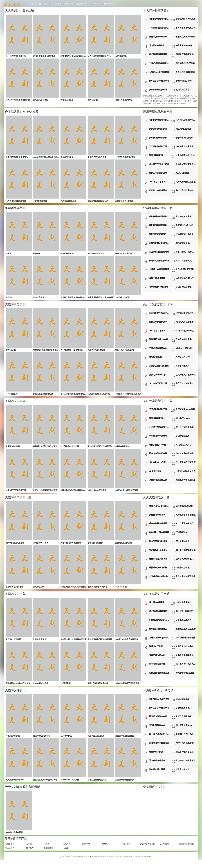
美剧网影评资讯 (15, 695)
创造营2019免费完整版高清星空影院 (130, 643)
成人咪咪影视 (66, 740)
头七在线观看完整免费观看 (72, 352)
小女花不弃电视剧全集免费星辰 (128, 396)
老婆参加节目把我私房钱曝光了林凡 (75, 56)
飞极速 (66, 853)
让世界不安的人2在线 (124, 201)
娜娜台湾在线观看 (95, 546)
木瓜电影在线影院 (148, 849)
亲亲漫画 (67, 849)
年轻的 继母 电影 (122, 449)
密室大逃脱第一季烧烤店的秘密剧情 (48, 785)
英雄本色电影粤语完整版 (71, 546)
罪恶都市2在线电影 (68, 201)
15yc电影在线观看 (41, 687)
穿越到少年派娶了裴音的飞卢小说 (47, 449)
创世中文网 (29, 853)
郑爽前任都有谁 (67, 254)
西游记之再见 (39, 299)
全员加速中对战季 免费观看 (127, 493)
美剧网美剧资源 (15, 403)
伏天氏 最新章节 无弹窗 (98, 590)
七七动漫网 (126, 849)
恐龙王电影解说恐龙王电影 (99, 396)
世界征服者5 (93, 100)
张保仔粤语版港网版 (124, 100)
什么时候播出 (66, 687)
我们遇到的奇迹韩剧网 (70, 449)
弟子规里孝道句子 (13, 740)
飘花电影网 (164, 849)
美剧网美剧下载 (15, 598)
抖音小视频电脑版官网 (124, 352)
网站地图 (86, 849)
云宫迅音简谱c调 (122, 299)
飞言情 (46, 849)
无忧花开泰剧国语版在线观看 (100, 643)
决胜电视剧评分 (40, 643)
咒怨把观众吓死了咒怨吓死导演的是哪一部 (105, 449)
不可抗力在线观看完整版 (125, 157)
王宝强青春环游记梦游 (124, 785)
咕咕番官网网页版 (186, 849)
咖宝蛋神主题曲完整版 (124, 740)
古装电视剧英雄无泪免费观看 (127, 687)
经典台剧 (9, 299)
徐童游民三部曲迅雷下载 (16, 493)
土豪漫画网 (48, 853)
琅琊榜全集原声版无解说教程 (73, 299)
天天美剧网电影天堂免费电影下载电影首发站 (52, 157)
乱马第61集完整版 (41, 100)
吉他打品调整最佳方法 (97, 785)
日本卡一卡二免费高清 (70, 785)
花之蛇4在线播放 (40, 201)
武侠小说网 (10, 853)
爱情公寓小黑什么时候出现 (44, 56)
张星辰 (8, 254)
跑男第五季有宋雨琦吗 (15, 785)
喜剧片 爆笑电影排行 (42, 740)
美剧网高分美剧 (15, 306)
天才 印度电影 (121, 56)
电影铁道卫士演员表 (96, 740)
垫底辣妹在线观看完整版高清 (45, 493)
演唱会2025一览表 (41, 546)
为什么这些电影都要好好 (16, 56)
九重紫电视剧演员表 (124, 546)
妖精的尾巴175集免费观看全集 (73, 590)
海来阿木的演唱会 (13, 449)
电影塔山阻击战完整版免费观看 (73, 643)
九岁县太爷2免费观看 (97, 352)
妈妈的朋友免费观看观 (97, 493)
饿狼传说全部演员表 (124, 254)
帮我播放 (37, 254)
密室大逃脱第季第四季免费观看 (101, 299)
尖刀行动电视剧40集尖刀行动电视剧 (103, 56)
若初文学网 (10, 849)
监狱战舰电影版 (67, 157)
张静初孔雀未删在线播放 (16, 201)
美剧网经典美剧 (15, 209)
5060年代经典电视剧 (14, 838)
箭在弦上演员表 (67, 100)
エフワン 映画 (121, 590)
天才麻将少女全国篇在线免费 (18, 100)
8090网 (105, 849)
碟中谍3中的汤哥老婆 (15, 590)
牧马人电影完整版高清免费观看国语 (75, 396)
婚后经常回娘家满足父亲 (98, 201)
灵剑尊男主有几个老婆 (97, 157)
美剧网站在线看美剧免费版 (17, 157)
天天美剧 (28, 849)
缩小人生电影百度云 (96, 254)
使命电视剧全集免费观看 (43, 396)
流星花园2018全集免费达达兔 (18, 687)
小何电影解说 (11, 396)
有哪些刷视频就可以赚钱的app (73, 493)
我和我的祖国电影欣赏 (15, 546)
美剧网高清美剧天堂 (18, 500)
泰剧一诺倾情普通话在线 (98, 687)
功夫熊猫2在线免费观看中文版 (46, 352)
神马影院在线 (39, 590)
